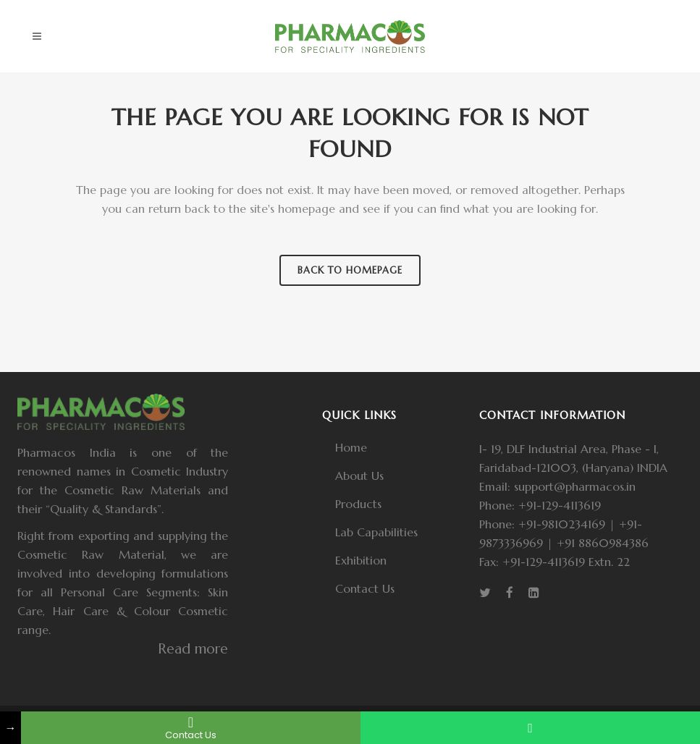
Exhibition (361, 560)
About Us (359, 475)
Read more (193, 648)
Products (358, 504)
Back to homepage (350, 270)
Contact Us (365, 588)
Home (351, 447)
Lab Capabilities (376, 532)
